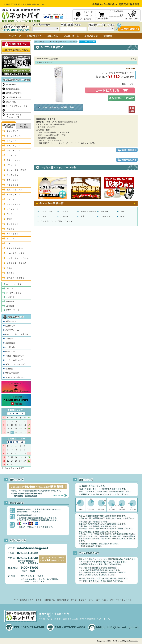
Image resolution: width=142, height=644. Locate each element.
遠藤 (122, 212)
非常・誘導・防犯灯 (16, 248)
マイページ (88, 12)
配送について (11, 352)
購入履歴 (87, 19)
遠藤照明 (10, 302)
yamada (64, 216)
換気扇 (10, 268)
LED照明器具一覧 (14, 97)
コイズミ (64, 212)
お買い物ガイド (37, 600)
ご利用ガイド (11, 339)
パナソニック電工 (14, 284)
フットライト (13, 224)
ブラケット (12, 165)
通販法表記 (50, 600)
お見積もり (10, 326)
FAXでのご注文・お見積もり (18, 334)
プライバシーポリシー (15, 377)
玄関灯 (10, 219)
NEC (123, 216)
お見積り (75, 600)
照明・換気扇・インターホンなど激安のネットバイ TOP (56, 42)
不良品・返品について (15, 356)
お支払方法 (10, 347)
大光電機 (104, 212)
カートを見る (102, 600)
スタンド (11, 199)
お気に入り (88, 16)
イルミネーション (15, 195)
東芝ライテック (13, 310)
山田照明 (10, 306)
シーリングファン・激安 (17, 106)
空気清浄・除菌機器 (16, 278)
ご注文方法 (10, 343)
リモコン (11, 244)
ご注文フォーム (12, 330)
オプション (12, 239)
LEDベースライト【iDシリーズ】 (14, 116)
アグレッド (105, 216)
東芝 (82, 216)
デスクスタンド (14, 204)
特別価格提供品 (13, 89)
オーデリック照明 (88, 212)
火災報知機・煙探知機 (17, 263)
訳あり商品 (11, 102)
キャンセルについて (14, 360)
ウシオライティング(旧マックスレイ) (57, 221)
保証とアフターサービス (16, 364)
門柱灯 (10, 214)
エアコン (10, 110)
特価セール (11, 85)
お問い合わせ (11, 321)
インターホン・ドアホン (18, 258)
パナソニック (46, 212)
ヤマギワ (44, 216)
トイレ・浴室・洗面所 (17, 170)
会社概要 (9, 369)
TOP (16, 600)
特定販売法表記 (12, 373)
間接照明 (11, 229)
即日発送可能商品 (14, 93)
